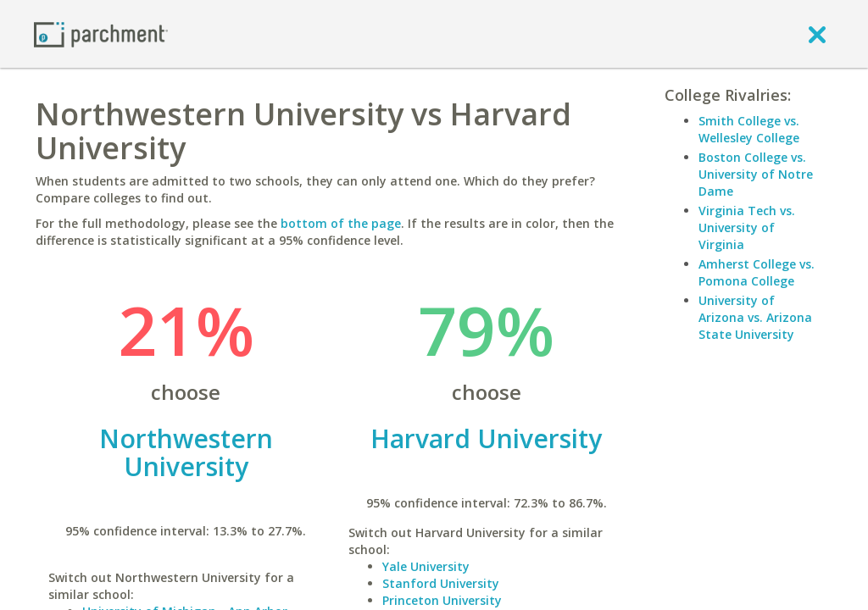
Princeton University (442, 600)
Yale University (426, 566)
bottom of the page (341, 223)
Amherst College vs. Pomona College (757, 272)
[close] (817, 34)
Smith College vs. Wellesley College (749, 129)
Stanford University (441, 583)
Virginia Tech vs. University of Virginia (747, 227)
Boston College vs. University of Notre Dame (756, 174)
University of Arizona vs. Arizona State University (755, 317)
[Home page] (101, 33)
